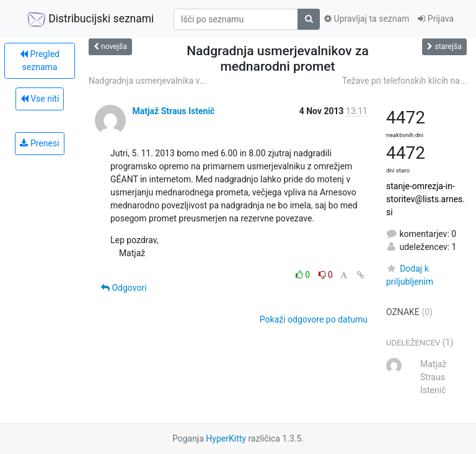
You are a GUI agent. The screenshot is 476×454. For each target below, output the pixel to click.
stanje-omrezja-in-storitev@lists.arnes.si (425, 199)
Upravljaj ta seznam (367, 19)
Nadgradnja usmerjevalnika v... (148, 81)
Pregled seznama (40, 60)
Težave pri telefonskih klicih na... (404, 81)
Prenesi (39, 143)
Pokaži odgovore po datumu (314, 319)
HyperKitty (226, 438)
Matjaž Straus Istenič (173, 111)
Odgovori (124, 288)
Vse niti (40, 99)
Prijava (436, 19)
